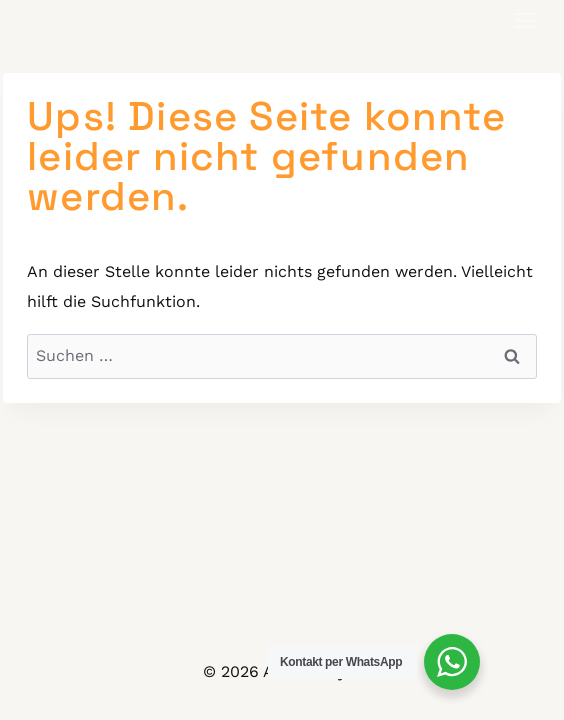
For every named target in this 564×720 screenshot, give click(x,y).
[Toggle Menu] (524, 20)
